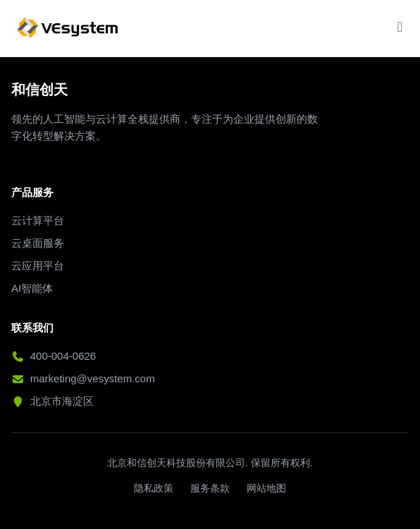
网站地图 (266, 488)
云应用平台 (38, 266)
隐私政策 (154, 488)
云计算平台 (38, 220)
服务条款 (210, 488)
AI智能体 (32, 288)
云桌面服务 (38, 243)
